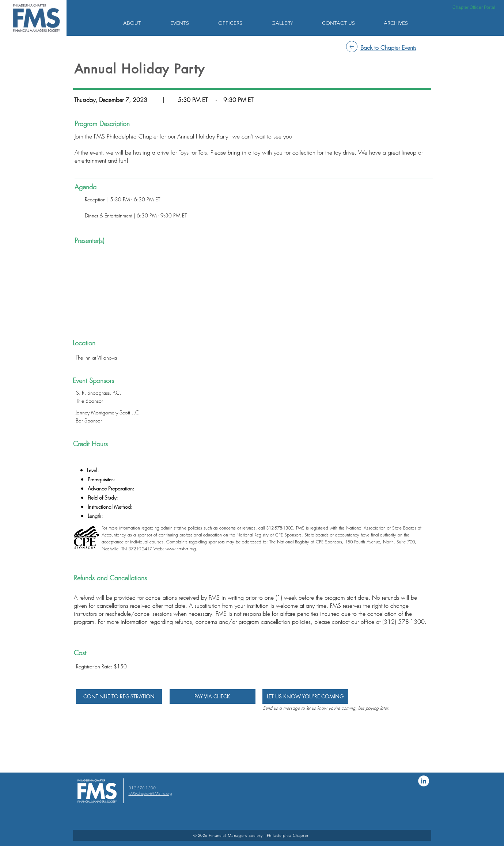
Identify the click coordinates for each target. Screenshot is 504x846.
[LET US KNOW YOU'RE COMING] (305, 697)
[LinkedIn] (424, 781)
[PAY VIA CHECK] (213, 697)
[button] (141, 23)
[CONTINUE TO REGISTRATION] (119, 697)
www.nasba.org (181, 549)
